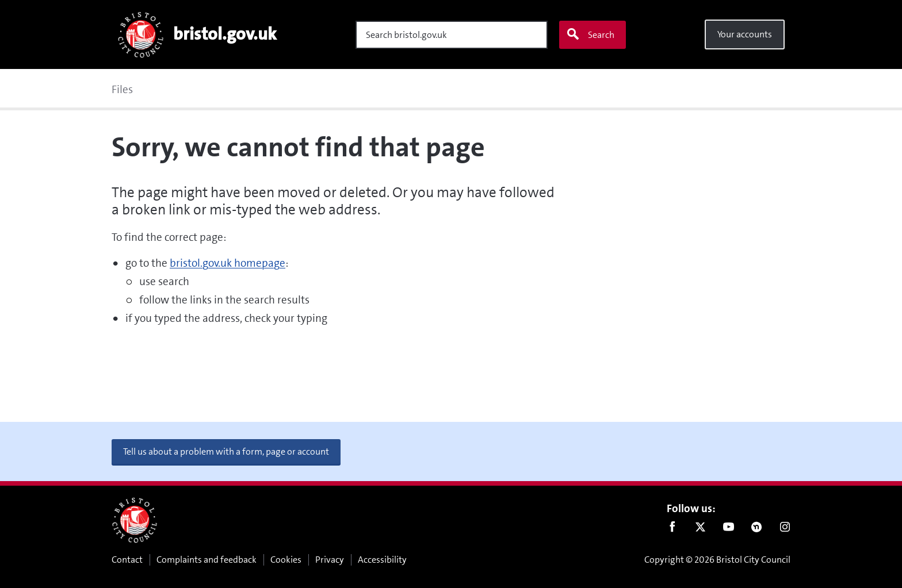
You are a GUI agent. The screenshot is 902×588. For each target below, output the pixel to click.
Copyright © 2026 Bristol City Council (717, 560)
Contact (127, 560)
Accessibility (382, 560)
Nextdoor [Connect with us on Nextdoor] (757, 529)
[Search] (452, 35)
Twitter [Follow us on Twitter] (700, 529)
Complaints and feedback (207, 560)
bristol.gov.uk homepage (228, 263)
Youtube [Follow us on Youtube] (729, 529)
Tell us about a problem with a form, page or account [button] (226, 451)
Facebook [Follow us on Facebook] (672, 529)
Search (590, 34)
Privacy (330, 560)
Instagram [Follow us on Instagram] (785, 529)
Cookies (286, 560)
